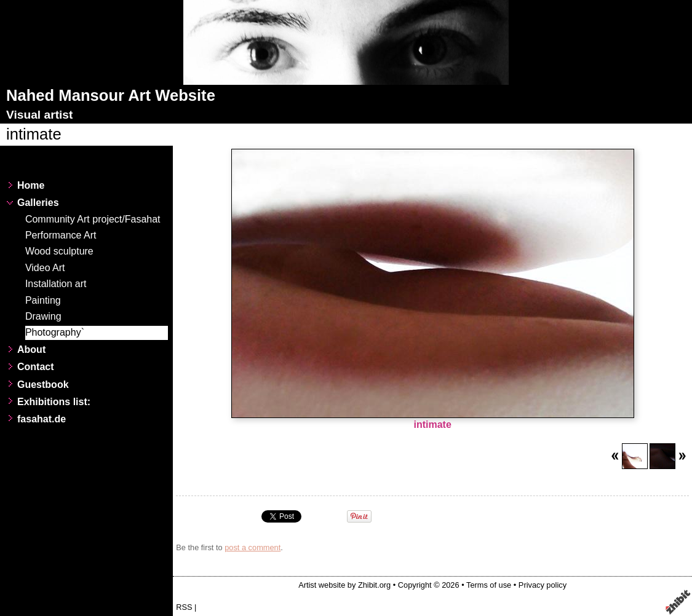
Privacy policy (543, 585)
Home (31, 185)
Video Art (45, 268)
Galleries (38, 203)
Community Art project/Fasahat (93, 219)
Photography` (55, 332)
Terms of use (489, 585)
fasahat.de (42, 419)
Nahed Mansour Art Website (111, 95)
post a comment (253, 547)
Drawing (43, 316)
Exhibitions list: (54, 402)
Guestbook (43, 385)
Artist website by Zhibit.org (344, 585)
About (31, 349)
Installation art (56, 284)
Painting (43, 300)
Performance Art (61, 235)
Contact (36, 367)
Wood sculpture (59, 251)
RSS (184, 607)
